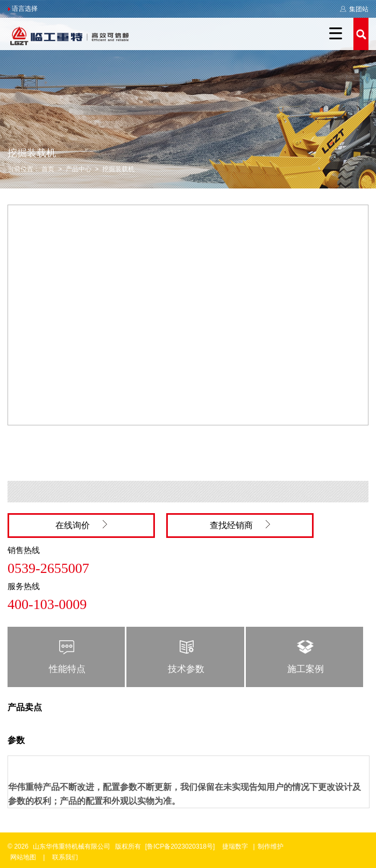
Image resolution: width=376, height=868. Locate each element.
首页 (48, 169)
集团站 (354, 9)
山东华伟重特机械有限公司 (72, 846)
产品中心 (79, 169)
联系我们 (65, 857)
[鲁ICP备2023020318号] (181, 846)
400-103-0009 (47, 604)
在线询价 (81, 525)
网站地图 (23, 857)
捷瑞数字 (235, 846)
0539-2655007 (48, 568)
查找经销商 (240, 525)
